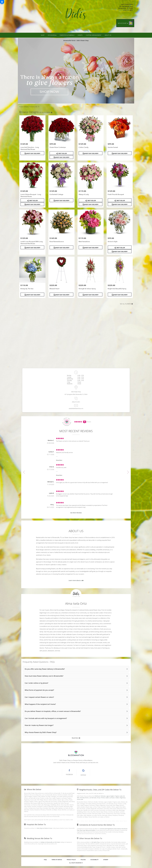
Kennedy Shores (84, 798)
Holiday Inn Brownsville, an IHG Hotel (50, 842)
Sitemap (106, 860)
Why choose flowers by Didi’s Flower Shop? (41, 732)
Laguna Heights (110, 796)
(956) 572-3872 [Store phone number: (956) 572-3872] (76, 402)
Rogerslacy (123, 798)
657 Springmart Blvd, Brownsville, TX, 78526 (76, 394)
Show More (59, 460)
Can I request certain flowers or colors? (39, 697)
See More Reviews (76, 513)
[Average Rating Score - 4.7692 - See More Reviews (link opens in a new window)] (78, 422)
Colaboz (117, 798)
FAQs (45, 860)
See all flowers (46, 112)
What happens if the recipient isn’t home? (40, 704)
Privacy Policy (71, 860)
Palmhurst (97, 796)
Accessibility (94, 860)
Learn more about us (76, 580)
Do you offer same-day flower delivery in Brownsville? (45, 669)
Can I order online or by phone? (36, 683)
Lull (90, 798)
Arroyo (99, 798)
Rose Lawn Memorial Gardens (88, 830)
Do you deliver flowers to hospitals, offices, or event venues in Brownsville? (53, 711)
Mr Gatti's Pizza (96, 842)
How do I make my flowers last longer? (39, 725)
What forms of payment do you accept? (39, 690)
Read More (76, 738)
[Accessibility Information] (2, 2)
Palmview (103, 796)
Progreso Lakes (119, 796)
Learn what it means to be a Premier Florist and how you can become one (76, 762)
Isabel (107, 798)
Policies (83, 860)
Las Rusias (112, 798)
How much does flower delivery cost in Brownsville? (44, 676)
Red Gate (94, 798)
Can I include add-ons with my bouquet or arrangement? (46, 718)
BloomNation (88, 760)
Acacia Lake (80, 799)
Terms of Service (57, 860)
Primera (103, 798)
